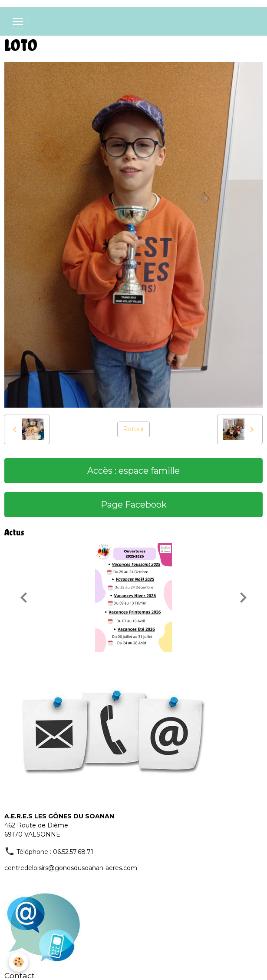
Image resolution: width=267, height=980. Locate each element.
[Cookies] (18, 962)
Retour (133, 429)
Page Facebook (134, 505)
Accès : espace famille (133, 471)
